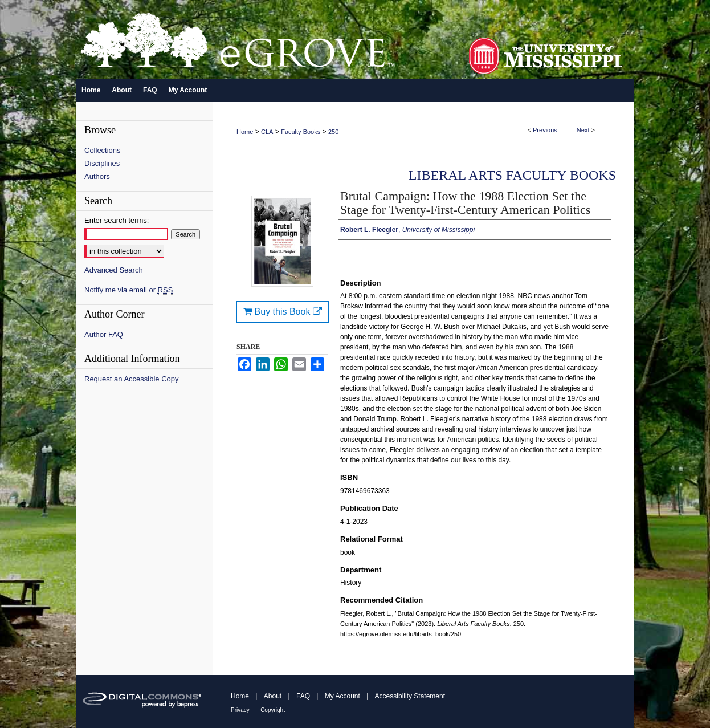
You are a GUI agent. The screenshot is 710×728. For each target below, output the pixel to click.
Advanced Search (114, 270)
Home (245, 132)
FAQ (303, 696)
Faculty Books (301, 132)
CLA (267, 132)
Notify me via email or (128, 290)
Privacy (240, 710)
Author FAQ (104, 334)
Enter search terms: (117, 220)
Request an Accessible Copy (131, 379)
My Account (342, 696)
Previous (545, 130)
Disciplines (102, 163)
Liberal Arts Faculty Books (512, 175)
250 (333, 132)
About (273, 696)
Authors (97, 176)
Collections (103, 150)
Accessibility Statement (410, 696)
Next (583, 130)
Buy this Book (283, 312)
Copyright (273, 710)
